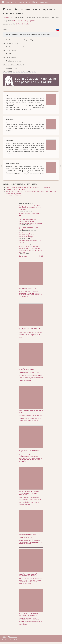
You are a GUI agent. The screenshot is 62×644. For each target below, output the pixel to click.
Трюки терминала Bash (14, 195)
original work (24, 27)
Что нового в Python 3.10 (15, 197)
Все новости (23, 258)
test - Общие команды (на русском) (24, 23)
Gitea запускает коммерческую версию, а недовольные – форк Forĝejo (30, 189)
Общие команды (40, 2)
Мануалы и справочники (18, 2)
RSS (41, 258)
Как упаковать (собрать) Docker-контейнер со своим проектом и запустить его (32, 193)
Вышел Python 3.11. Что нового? (17, 191)
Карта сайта (12, 639)
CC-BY (18, 27)
